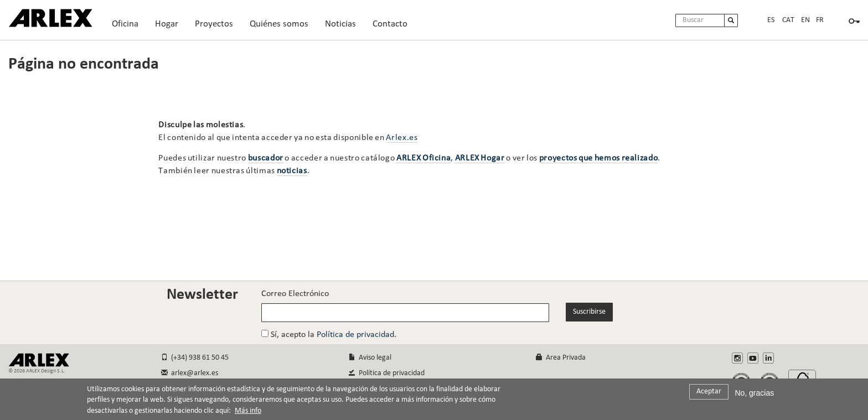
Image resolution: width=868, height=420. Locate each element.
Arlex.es (402, 138)
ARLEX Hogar (480, 158)
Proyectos (219, 27)
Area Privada (561, 358)
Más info (248, 414)
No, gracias (754, 396)
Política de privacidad (355, 335)
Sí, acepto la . (329, 335)
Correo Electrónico (295, 294)
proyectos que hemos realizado (599, 158)
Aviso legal (370, 358)
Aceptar (709, 394)
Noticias (340, 24)
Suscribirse (589, 312)
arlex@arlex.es (190, 373)
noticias (292, 171)
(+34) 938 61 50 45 (195, 358)
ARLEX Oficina (423, 158)
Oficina (130, 27)
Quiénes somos (284, 27)
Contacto (390, 24)
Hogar (171, 27)
